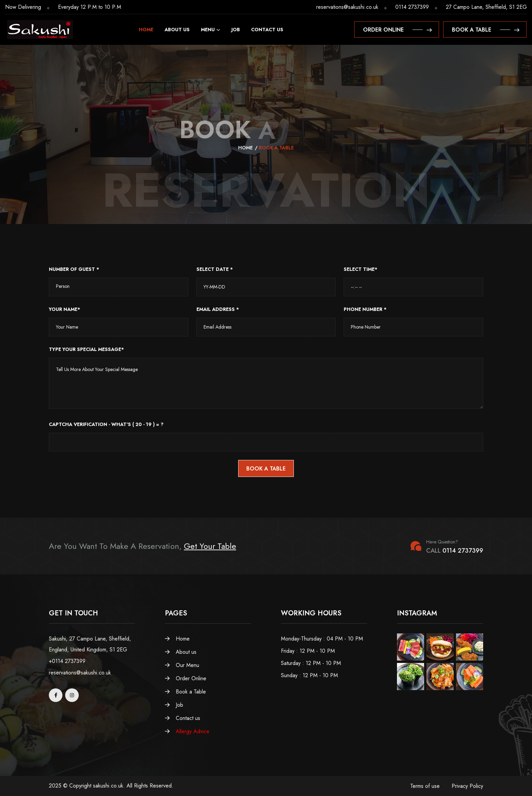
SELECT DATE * (215, 269)
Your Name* (64, 309)
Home (146, 30)
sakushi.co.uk (108, 786)
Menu (208, 30)
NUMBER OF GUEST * (74, 269)
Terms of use (425, 786)
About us (177, 30)
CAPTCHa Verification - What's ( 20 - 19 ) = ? (106, 424)
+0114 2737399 (67, 661)
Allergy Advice (187, 731)
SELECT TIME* (360, 269)
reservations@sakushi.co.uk (347, 7)
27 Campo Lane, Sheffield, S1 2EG (486, 7)
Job (236, 30)
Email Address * (218, 309)
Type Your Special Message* (86, 349)
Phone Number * (365, 309)
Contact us (267, 30)
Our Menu (182, 665)
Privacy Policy (467, 786)
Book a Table (185, 692)
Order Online (186, 678)
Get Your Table (210, 546)
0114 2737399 (412, 7)
